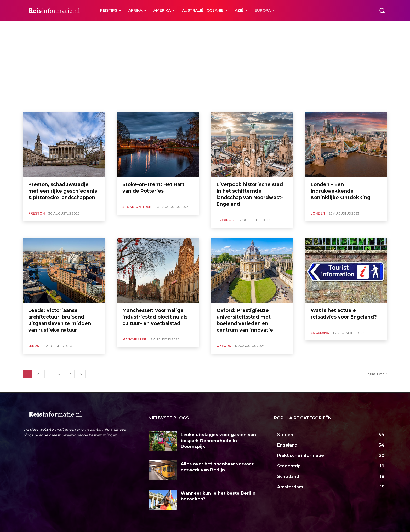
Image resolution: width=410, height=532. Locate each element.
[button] (382, 10)
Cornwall (35, 27)
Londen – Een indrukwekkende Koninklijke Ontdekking (341, 191)
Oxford (123, 27)
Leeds (51, 27)
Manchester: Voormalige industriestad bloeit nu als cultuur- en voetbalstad (155, 317)
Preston (139, 27)
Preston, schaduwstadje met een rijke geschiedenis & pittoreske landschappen (63, 191)
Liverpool (68, 27)
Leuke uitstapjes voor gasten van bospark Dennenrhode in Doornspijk (218, 441)
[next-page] (81, 374)
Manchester (104, 27)
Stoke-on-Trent (161, 27)
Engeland (320, 333)
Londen (85, 27)
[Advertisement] (205, 73)
